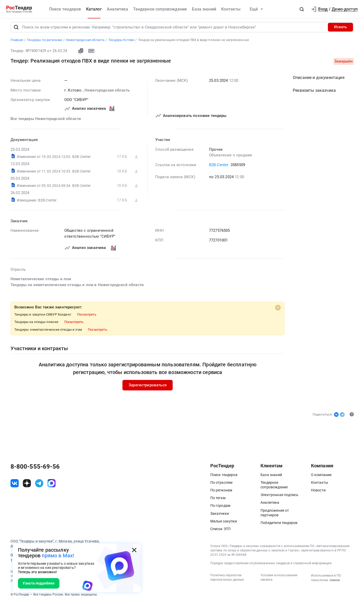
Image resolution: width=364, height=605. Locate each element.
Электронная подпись (279, 497)
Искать (340, 29)
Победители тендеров (279, 525)
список (335, 582)
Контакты (231, 9)
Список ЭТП (221, 531)
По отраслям (221, 485)
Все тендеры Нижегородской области (46, 121)
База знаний (204, 9)
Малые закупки (224, 523)
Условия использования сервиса (279, 580)
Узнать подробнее (39, 583)
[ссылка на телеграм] (39, 486)
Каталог (94, 9)
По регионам (221, 492)
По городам (220, 508)
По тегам (218, 500)
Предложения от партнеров (275, 515)
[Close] (278, 310)
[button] (302, 9)
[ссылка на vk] (15, 486)
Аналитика (117, 9)
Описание (319, 80)
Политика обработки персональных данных (227, 580)
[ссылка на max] (51, 486)
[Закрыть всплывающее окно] (134, 550)
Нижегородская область (107, 92)
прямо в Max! (58, 556)
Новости (318, 492)
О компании (321, 477)
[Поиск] (16, 29)
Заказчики (220, 516)
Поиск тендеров (65, 9)
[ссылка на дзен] (27, 486)
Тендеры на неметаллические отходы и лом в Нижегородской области (77, 287)
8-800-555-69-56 (35, 469)
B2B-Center (219, 167)
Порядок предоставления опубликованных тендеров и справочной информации (271, 566)
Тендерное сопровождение (160, 9)
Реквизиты (314, 92)
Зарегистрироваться (148, 387)
